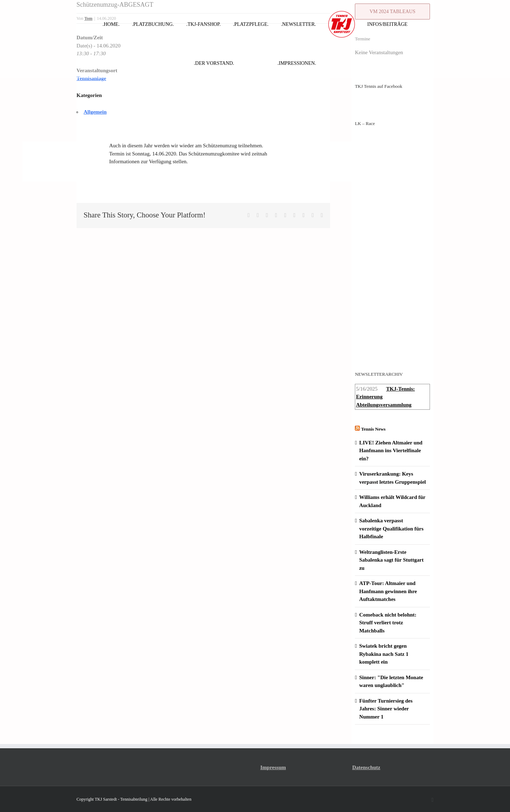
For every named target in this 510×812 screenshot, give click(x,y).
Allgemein (95, 112)
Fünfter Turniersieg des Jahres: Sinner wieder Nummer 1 (386, 709)
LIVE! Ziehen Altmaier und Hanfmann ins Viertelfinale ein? (391, 451)
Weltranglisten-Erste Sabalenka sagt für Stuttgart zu (391, 560)
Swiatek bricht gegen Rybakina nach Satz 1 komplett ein (384, 654)
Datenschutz (366, 767)
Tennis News (373, 429)
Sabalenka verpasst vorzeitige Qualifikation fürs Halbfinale (391, 529)
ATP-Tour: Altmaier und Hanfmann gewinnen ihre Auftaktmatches (388, 591)
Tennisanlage (91, 78)
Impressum (273, 767)
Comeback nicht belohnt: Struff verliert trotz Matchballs (388, 623)
